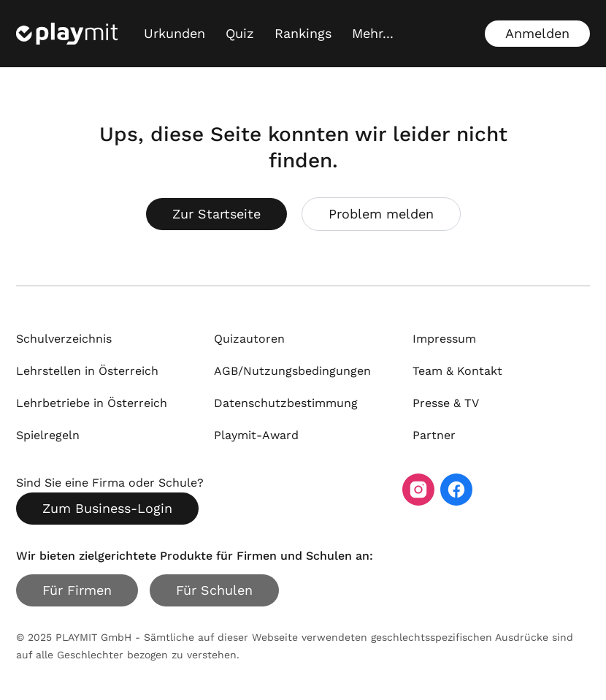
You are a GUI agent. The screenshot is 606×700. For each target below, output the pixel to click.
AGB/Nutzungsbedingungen (292, 371)
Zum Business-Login (107, 508)
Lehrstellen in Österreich (87, 371)
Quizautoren (249, 339)
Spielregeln (48, 435)
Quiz (240, 33)
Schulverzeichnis (64, 339)
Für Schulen (214, 590)
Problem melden (381, 214)
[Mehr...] (373, 34)
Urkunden (174, 33)
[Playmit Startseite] (67, 34)
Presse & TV (446, 403)
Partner (434, 435)
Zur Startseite (216, 214)
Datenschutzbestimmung (286, 403)
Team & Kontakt (457, 371)
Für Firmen (77, 590)
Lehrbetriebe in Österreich (92, 403)
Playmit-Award (256, 435)
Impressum (444, 339)
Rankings (303, 33)
